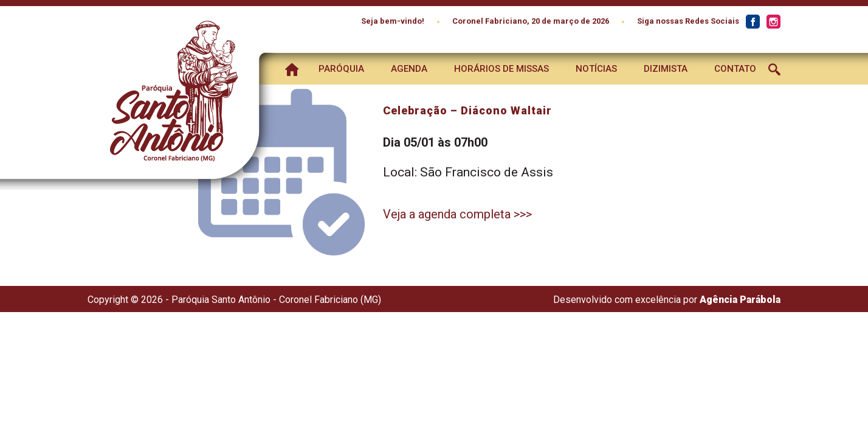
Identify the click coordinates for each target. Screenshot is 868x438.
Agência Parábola (740, 300)
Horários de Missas (501, 69)
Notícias (596, 69)
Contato (735, 69)
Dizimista (666, 69)
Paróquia (341, 69)
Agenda (409, 69)
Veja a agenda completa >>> (457, 214)
